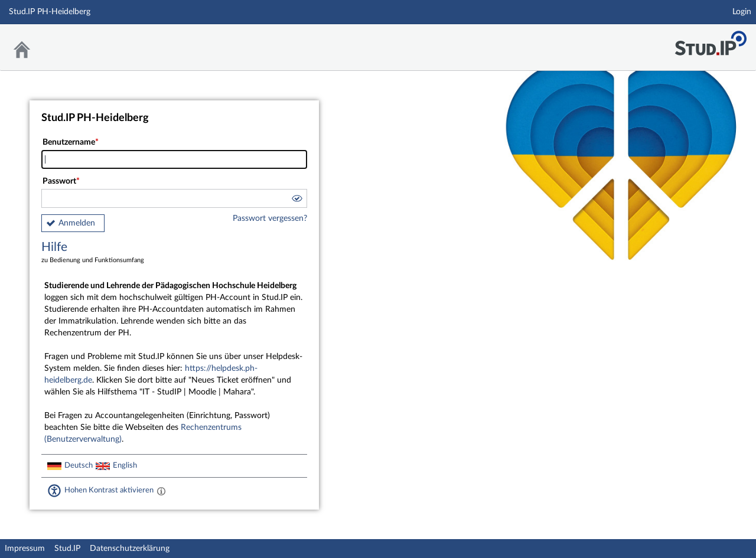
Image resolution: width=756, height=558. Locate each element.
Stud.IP (67, 549)
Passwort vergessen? (270, 218)
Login (742, 12)
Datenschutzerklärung (130, 549)
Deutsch (79, 465)
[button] (296, 200)
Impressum (25, 549)
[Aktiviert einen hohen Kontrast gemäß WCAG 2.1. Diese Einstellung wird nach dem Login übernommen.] (161, 491)
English (125, 465)
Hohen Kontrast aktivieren (109, 490)
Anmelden (77, 223)
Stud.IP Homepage (711, 40)
